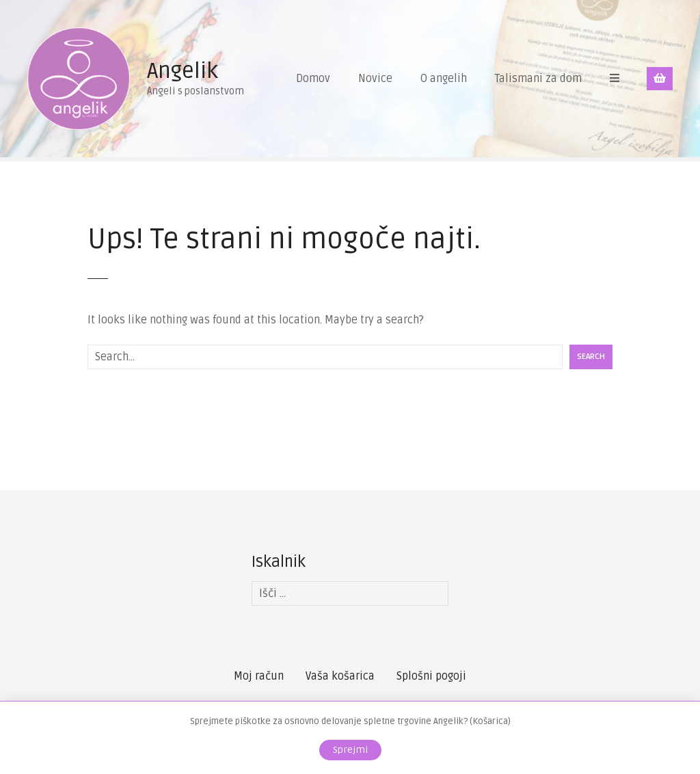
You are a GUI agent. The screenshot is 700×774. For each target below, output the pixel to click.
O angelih (444, 79)
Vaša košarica (340, 676)
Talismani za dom (538, 79)
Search (591, 357)
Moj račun (259, 676)
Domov (313, 79)
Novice (375, 79)
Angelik (183, 71)
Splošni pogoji (431, 676)
